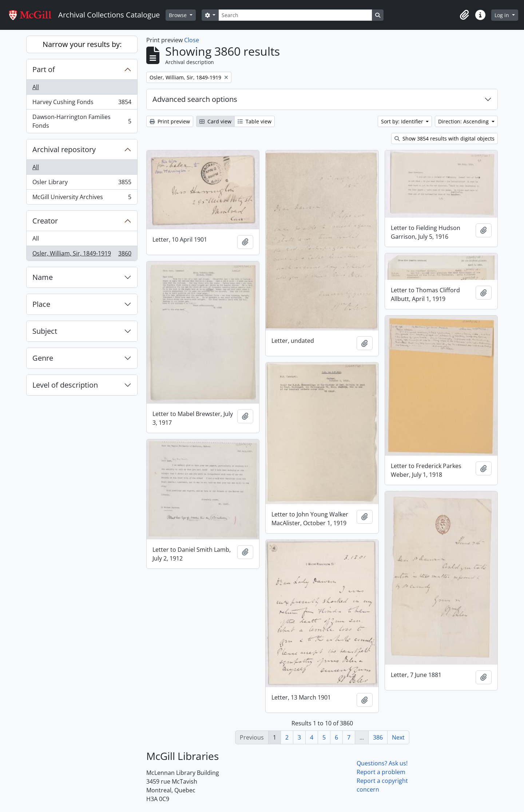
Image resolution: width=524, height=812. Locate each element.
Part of (44, 69)
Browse (178, 15)
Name (43, 277)
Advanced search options (195, 99)
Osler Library (82, 184)
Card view (215, 121)
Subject (45, 331)
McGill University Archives (82, 198)
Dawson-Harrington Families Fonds (82, 121)
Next (398, 737)
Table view (255, 121)
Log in (503, 15)
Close (192, 40)
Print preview (170, 121)
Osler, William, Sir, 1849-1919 (82, 255)
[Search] (295, 15)
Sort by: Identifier (403, 121)
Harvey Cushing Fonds (82, 104)
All (36, 87)
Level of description (65, 385)
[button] (464, 15)
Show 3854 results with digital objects (444, 138)
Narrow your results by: (82, 44)
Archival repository (64, 149)
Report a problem (381, 772)
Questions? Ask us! (382, 763)
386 (378, 737)
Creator (45, 221)
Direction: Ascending (464, 121)
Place (41, 304)
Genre (43, 358)
